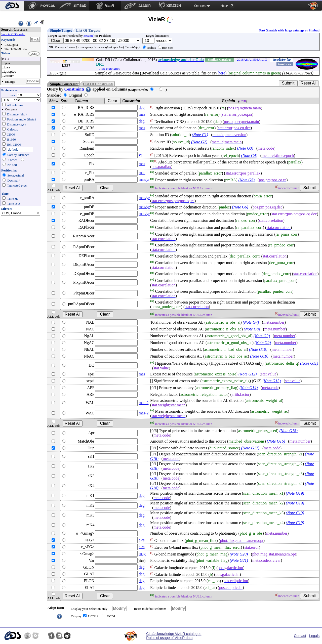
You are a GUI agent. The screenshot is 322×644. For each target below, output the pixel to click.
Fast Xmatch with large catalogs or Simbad (289, 30)
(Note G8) (252, 329)
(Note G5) (247, 180)
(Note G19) (295, 493)
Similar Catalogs (219, 59)
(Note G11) (309, 363)
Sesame (89, 36)
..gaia (21, 63)
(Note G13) (271, 381)
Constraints (78, 89)
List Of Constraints (98, 84)
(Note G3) (245, 148)
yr (140, 155)
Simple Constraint (64, 84)
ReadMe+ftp (282, 59)
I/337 (21, 59)
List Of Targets (88, 30)
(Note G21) (239, 560)
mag (142, 554)
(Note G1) (200, 135)
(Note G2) (199, 142)
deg (142, 108)
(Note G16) (276, 441)
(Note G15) (289, 431)
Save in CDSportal (13, 34)
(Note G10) (258, 349)
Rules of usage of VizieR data (169, 638)
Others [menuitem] (200, 6)
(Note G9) (262, 336)
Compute (11, 109)
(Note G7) (251, 322)
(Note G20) (239, 554)
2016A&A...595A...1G (252, 59)
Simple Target (61, 30)
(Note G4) (249, 156)
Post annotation (110, 69)
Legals (314, 636)
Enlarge (10, 82)
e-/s (142, 540)
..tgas (21, 68)
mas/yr (144, 179)
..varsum (21, 76)
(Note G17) (250, 448)
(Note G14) (249, 388)
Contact (300, 636)
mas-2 (144, 403)
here (222, 73)
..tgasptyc (21, 72)
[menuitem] (12, 6)
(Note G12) (248, 374)
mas (142, 114)
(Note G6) (240, 207)
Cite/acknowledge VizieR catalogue (174, 634)
